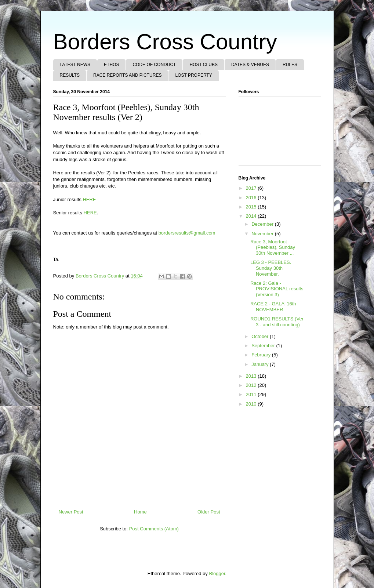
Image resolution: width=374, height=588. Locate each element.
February (262, 355)
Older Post (209, 512)
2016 (252, 198)
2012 (252, 385)
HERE (89, 199)
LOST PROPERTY (193, 75)
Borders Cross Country (165, 42)
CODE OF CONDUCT (154, 65)
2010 (252, 404)
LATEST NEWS (75, 65)
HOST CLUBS (203, 65)
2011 (252, 394)
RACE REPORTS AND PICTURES (127, 75)
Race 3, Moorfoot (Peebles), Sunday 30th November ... (273, 247)
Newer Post (71, 512)
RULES (290, 65)
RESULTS (70, 75)
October (261, 336)
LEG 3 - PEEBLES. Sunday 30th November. (271, 268)
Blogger (217, 574)
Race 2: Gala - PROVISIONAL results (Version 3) (277, 289)
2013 (252, 376)
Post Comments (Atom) (154, 529)
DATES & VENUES (250, 65)
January (261, 364)
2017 (252, 188)
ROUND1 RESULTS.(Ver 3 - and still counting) (277, 322)
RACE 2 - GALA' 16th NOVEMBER (273, 307)
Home (140, 512)
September (264, 346)
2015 (252, 207)
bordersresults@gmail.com (187, 233)
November (263, 234)
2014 (252, 216)
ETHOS (111, 65)
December (263, 224)
